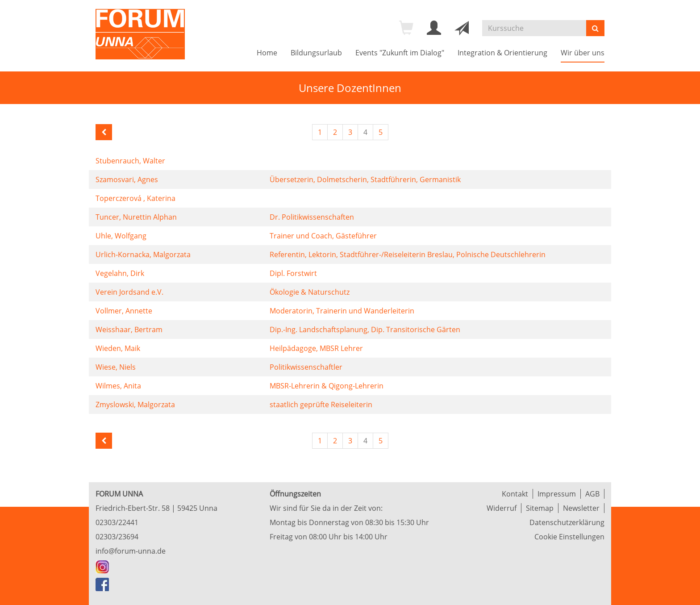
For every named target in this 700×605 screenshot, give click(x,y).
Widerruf (502, 508)
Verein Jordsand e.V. (129, 292)
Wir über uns (583, 53)
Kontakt (515, 494)
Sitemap (540, 508)
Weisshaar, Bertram (129, 330)
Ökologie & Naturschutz (310, 292)
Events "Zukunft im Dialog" (400, 53)
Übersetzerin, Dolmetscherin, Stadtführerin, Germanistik (365, 179)
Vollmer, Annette (124, 311)
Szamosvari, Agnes (127, 179)
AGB (592, 494)
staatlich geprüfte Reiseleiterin (321, 405)
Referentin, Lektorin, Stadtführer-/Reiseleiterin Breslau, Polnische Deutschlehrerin (408, 255)
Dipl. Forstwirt (293, 273)
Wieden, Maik (118, 348)
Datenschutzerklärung (567, 522)
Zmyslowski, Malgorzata (135, 405)
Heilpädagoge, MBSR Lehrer (316, 348)
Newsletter (581, 508)
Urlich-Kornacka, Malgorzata (143, 255)
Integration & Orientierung (502, 53)
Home (267, 53)
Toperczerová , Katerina (135, 198)
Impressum (557, 494)
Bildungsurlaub (316, 53)
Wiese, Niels (116, 367)
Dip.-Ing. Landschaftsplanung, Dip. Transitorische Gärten (365, 330)
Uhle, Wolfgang (121, 236)
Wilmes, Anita (118, 386)
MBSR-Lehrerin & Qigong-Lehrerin (327, 386)
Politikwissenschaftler (306, 367)
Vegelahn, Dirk (120, 273)
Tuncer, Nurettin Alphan (136, 217)
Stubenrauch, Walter (130, 161)
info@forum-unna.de (131, 551)
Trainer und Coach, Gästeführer (323, 236)
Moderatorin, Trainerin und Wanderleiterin (342, 311)
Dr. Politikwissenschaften (312, 217)
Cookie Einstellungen (569, 537)
